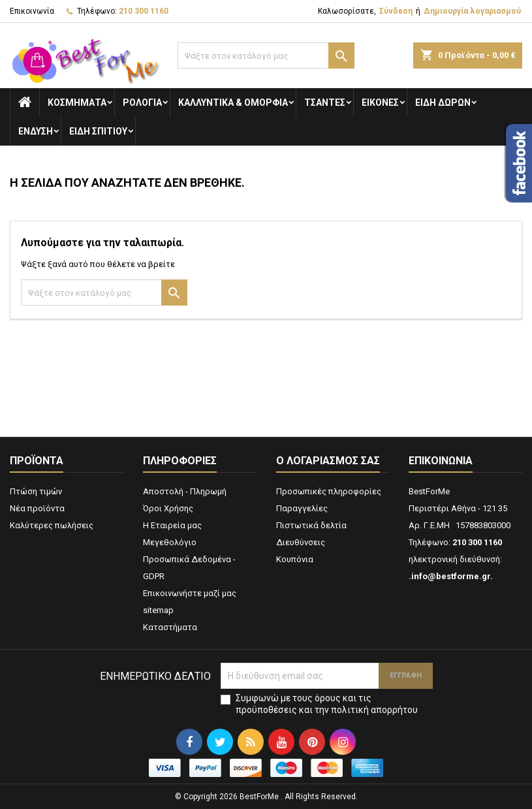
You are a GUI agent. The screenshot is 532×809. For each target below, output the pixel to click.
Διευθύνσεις (301, 542)
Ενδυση (36, 131)
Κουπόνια (295, 559)
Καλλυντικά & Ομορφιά (233, 103)
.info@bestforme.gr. (451, 576)
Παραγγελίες (302, 508)
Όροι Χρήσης (168, 508)
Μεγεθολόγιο (170, 542)
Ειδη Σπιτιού (98, 131)
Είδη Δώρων (443, 103)
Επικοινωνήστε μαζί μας (190, 593)
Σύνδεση (396, 11)
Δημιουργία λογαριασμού (472, 11)
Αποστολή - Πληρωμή (185, 491)
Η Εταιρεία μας (172, 525)
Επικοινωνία (32, 11)
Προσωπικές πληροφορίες (329, 491)
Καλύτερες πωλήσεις (52, 525)
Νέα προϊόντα (37, 508)
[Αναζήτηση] (266, 56)
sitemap (158, 610)
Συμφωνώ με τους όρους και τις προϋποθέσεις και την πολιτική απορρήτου (327, 704)
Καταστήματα (170, 627)
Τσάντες (325, 103)
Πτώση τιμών (36, 491)
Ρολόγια (142, 103)
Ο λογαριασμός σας (328, 461)
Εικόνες (380, 103)
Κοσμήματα (77, 103)
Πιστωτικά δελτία (311, 525)
